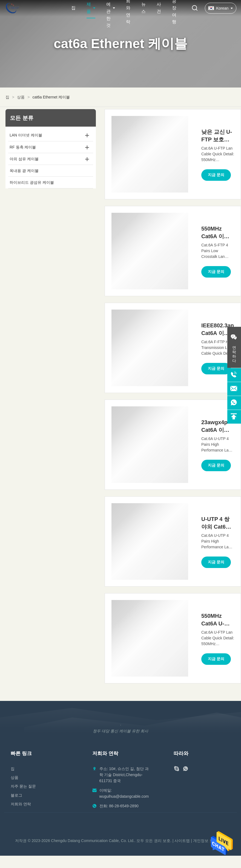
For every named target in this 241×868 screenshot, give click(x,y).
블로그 (16, 795)
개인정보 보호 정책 (210, 841)
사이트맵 (182, 841)
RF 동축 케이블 (23, 147)
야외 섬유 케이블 (24, 159)
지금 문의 (216, 175)
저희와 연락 (21, 804)
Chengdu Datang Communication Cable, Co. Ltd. (93, 841)
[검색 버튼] (195, 8)
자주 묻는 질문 (23, 786)
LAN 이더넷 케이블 (26, 135)
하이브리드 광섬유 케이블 (32, 182)
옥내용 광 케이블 (24, 171)
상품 (21, 97)
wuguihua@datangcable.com (124, 796)
